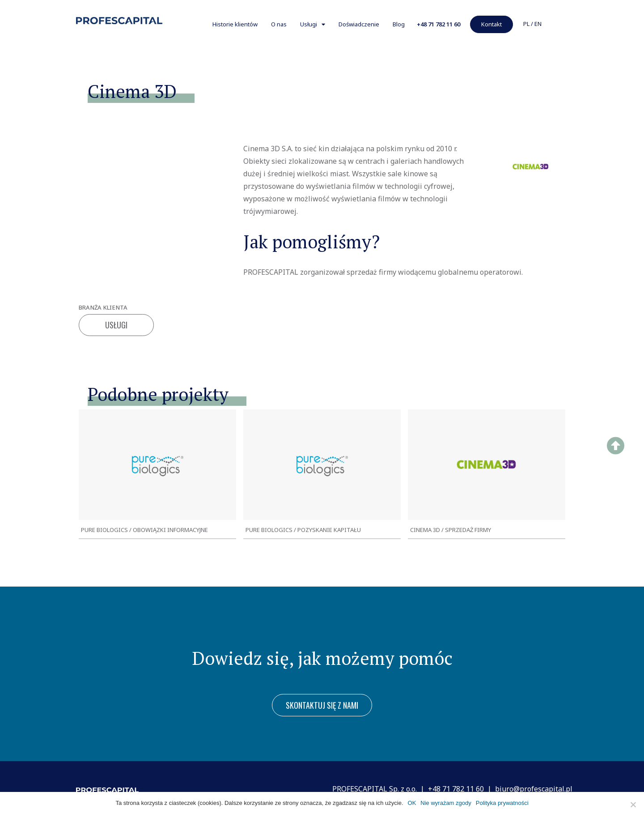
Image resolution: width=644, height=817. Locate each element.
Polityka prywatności (502, 803)
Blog (399, 24)
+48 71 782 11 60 (456, 789)
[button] (439, 24)
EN (538, 24)
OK (412, 803)
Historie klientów (235, 24)
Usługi (313, 24)
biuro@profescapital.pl (534, 789)
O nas (279, 24)
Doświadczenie (359, 24)
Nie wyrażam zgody (446, 803)
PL (526, 24)
